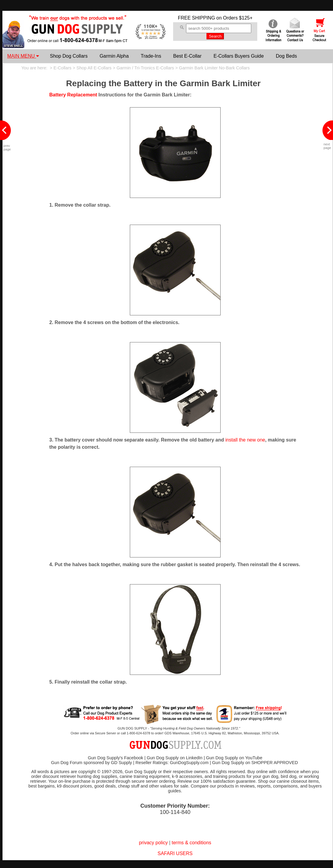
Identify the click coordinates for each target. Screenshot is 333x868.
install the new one (245, 440)
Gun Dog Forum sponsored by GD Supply (92, 763)
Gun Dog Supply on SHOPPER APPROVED (255, 763)
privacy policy (153, 843)
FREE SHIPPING (197, 18)
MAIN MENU (23, 56)
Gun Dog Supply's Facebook (115, 758)
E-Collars (63, 68)
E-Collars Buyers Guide (238, 56)
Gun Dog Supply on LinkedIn (174, 758)
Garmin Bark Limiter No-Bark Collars (214, 68)
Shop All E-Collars (94, 68)
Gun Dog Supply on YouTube (234, 758)
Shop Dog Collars (69, 56)
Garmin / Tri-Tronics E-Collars (145, 68)
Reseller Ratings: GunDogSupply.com (172, 763)
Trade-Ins (151, 56)
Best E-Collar (187, 56)
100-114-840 (175, 812)
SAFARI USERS (175, 853)
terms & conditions (191, 843)
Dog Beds (286, 56)
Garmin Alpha (114, 56)
